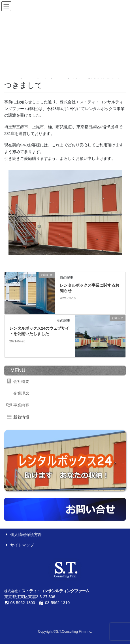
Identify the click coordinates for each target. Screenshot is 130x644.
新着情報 (18, 417)
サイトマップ (19, 545)
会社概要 (18, 381)
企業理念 (18, 393)
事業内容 (18, 405)
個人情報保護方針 (23, 534)
